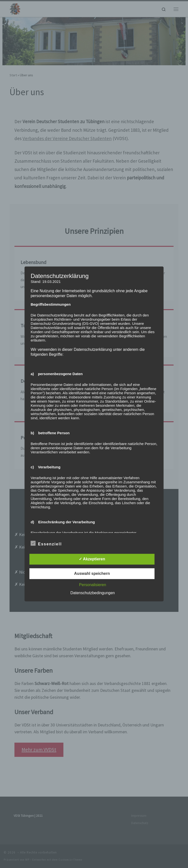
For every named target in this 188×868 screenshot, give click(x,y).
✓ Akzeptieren (92, 559)
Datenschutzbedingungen (93, 593)
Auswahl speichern (92, 574)
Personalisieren (93, 585)
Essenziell (46, 543)
